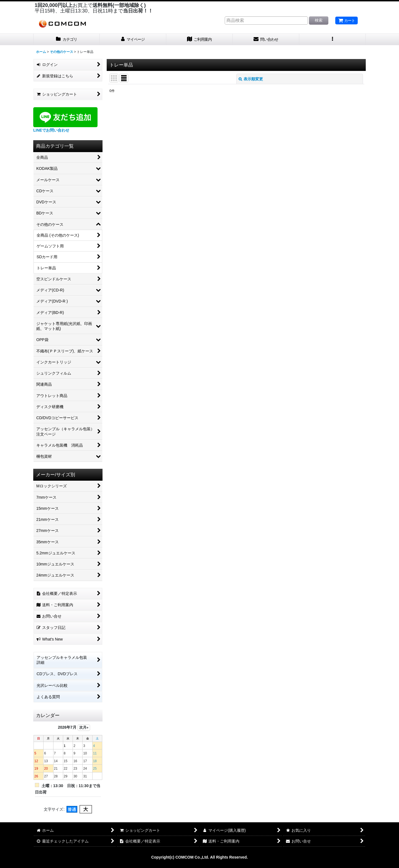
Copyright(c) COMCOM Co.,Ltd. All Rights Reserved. (200, 857)
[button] (332, 39)
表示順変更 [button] (251, 79)
